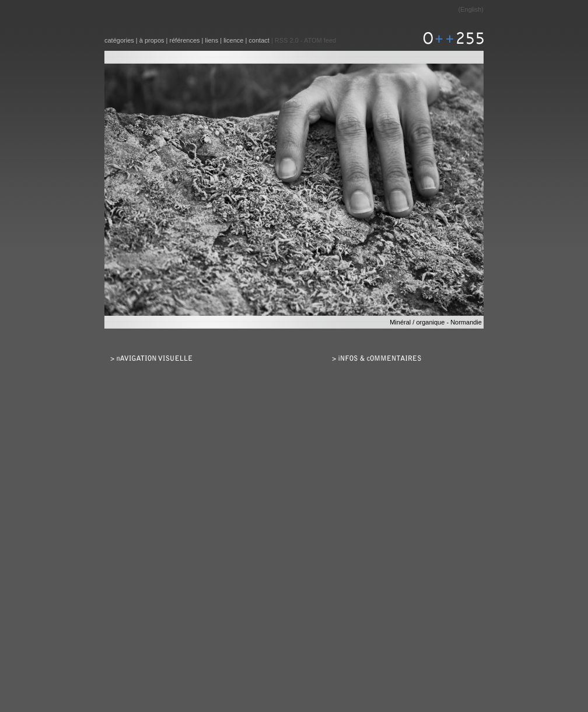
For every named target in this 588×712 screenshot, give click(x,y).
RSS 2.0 (287, 40)
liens (212, 40)
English (471, 9)
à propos (152, 40)
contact (259, 40)
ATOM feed (320, 40)
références (185, 40)
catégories (119, 40)
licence (233, 40)
